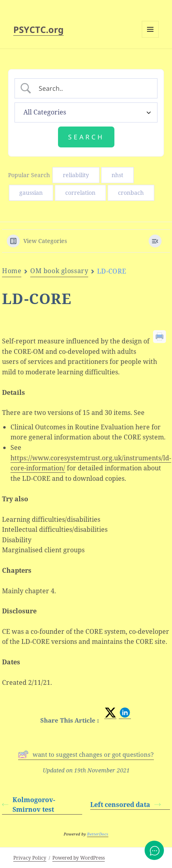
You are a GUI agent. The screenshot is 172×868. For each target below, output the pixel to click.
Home (12, 271)
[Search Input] (93, 88)
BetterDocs (98, 834)
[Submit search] (86, 137)
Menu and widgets (150, 38)
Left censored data (125, 805)
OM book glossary (59, 271)
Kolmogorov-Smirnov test (29, 805)
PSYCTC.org (38, 29)
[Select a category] (86, 112)
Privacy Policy (30, 858)
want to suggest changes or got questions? (86, 754)
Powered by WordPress (79, 858)
